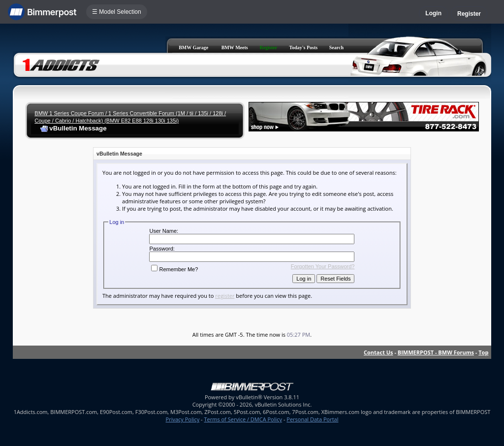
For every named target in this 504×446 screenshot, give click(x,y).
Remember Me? (174, 269)
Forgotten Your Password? (323, 266)
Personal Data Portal (312, 419)
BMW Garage (193, 48)
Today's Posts (303, 48)
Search (336, 48)
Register (469, 14)
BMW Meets (235, 48)
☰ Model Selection (117, 12)
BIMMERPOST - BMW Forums (436, 352)
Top (483, 352)
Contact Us (378, 352)
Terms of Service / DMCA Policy (243, 419)
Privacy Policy (183, 419)
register (225, 296)
